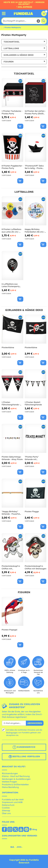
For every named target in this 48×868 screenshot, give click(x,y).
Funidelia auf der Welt (13, 800)
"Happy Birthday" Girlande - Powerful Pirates (11, 513)
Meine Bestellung (10, 787)
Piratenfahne (8, 347)
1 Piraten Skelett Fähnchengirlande (33, 403)
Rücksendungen (10, 773)
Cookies (6, 808)
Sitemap (6, 810)
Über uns (6, 813)
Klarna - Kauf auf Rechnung (16, 776)
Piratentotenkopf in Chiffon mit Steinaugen (36, 567)
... (2, 27)
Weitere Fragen (9, 782)
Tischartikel (12, 42)
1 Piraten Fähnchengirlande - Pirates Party (11, 403)
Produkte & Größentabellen (15, 784)
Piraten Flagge (32, 511)
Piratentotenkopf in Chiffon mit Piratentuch (11, 567)
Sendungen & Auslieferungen (16, 779)
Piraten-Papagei (9, 630)
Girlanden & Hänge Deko (19, 55)
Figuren (9, 62)
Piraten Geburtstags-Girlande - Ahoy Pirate (12, 458)
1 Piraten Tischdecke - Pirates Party (12, 112)
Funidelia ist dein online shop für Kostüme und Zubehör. (23, 14)
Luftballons (11, 48)
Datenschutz (8, 805)
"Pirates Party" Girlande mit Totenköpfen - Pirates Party (35, 458)
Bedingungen (12, 733)
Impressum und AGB (12, 802)
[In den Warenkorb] (20, 126)
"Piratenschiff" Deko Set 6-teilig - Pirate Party (34, 167)
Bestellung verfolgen (24, 757)
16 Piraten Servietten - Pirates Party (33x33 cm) (35, 112)
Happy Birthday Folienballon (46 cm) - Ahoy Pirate (35, 231)
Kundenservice (24, 747)
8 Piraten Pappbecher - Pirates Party (12, 167)
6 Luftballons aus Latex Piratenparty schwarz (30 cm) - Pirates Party (11, 285)
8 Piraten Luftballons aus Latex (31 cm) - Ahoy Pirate (11, 231)
